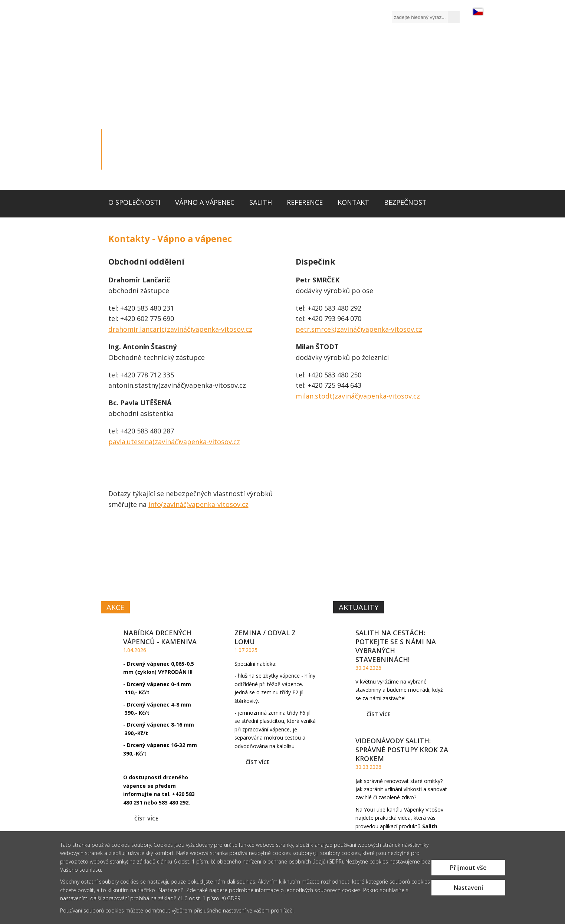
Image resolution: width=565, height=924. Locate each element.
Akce (115, 607)
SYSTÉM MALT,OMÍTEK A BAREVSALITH (392, 557)
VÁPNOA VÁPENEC (192, 556)
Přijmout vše (468, 868)
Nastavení (468, 888)
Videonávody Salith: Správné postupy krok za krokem (402, 750)
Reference (305, 202)
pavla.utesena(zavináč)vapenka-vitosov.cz (174, 442)
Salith (261, 202)
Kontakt (353, 202)
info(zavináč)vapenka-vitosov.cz (198, 504)
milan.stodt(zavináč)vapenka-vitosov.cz (358, 396)
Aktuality (359, 607)
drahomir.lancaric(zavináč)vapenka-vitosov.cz (180, 329)
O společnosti (134, 202)
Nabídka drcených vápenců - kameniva (160, 637)
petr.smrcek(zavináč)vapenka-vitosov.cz (359, 329)
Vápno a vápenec (205, 202)
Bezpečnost (405, 202)
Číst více (146, 818)
